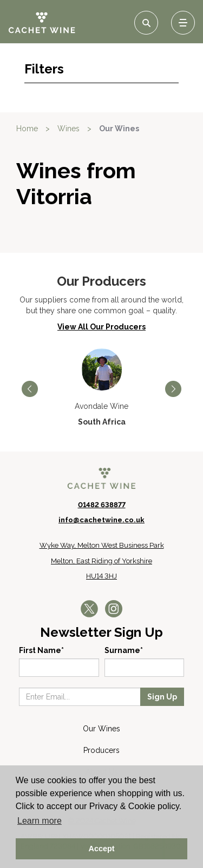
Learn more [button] (40, 821)
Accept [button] (102, 849)
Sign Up (162, 697)
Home (27, 129)
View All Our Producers (101, 327)
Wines (68, 129)
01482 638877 (102, 505)
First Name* (41, 650)
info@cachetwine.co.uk (101, 520)
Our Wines (119, 129)
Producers (101, 750)
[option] (101, 388)
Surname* (124, 650)
